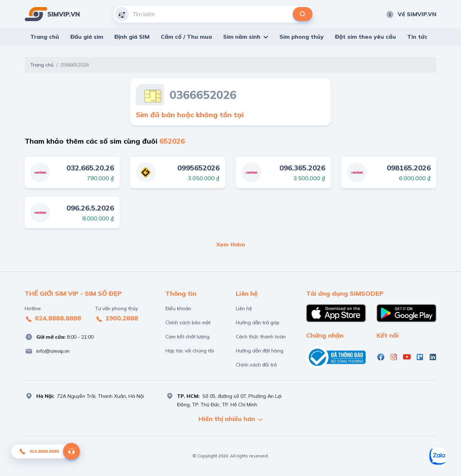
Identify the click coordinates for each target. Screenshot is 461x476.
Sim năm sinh (242, 37)
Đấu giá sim (87, 37)
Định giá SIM (132, 37)
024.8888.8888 (53, 319)
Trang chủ (45, 37)
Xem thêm (231, 244)
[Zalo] (438, 456)
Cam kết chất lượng (187, 337)
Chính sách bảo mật (188, 322)
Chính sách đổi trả (256, 365)
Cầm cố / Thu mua (186, 37)
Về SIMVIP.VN (411, 14)
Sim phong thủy (302, 37)
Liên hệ (244, 308)
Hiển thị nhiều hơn (230, 419)
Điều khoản (178, 308)
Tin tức (417, 37)
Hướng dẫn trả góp (258, 322)
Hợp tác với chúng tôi (190, 351)
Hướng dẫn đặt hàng (260, 351)
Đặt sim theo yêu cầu (365, 37)
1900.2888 (116, 319)
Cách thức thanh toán (261, 337)
